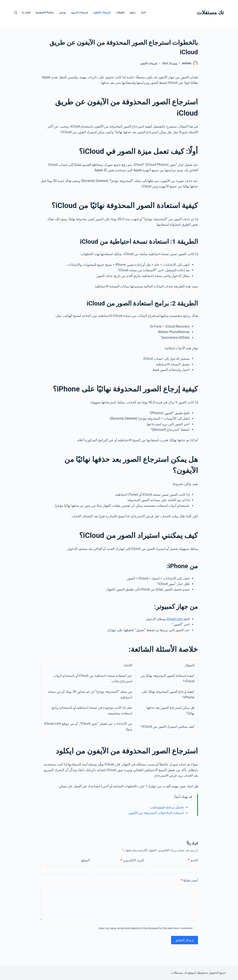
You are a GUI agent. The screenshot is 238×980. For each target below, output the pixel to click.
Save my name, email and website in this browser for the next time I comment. (145, 928)
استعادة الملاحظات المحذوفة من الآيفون (156, 813)
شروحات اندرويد (79, 12)
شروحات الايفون (102, 12)
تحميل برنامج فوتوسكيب (167, 807)
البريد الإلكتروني (132, 860)
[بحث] (16, 13)
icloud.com (175, 619)
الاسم (193, 860)
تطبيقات (120, 12)
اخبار (143, 12)
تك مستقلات (210, 13)
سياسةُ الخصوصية (45, 12)
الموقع (86, 860)
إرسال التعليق (185, 940)
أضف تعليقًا (189, 881)
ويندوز (62, 12)
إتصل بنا (26, 12)
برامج (133, 12)
